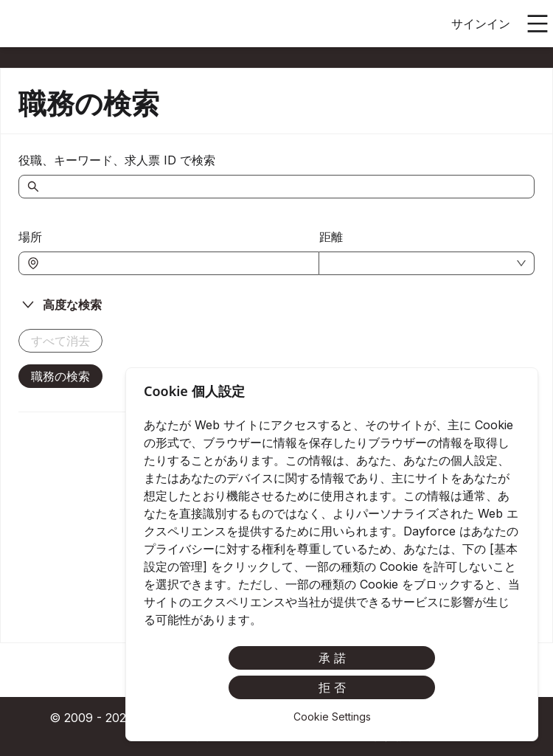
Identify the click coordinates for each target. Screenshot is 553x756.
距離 (331, 237)
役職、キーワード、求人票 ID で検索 (117, 160)
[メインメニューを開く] (538, 24)
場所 (30, 237)
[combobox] (176, 263)
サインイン (481, 24)
